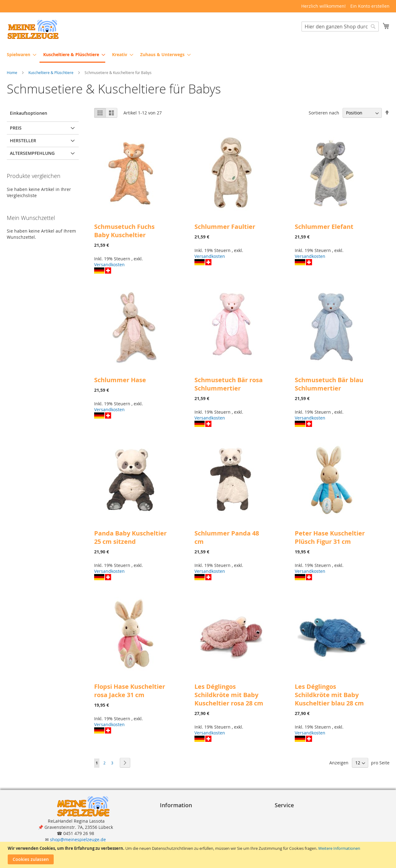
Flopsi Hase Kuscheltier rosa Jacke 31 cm (130, 691)
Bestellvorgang (292, 814)
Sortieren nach (324, 113)
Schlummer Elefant (324, 227)
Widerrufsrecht (178, 833)
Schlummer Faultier (225, 227)
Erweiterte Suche (295, 839)
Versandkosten (109, 265)
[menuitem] (20, 54)
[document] (199, 855)
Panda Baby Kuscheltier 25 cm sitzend (130, 538)
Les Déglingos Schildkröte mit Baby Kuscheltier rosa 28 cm (229, 695)
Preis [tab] (16, 128)
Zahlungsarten (292, 821)
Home (13, 73)
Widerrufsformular (182, 839)
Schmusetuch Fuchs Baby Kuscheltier (124, 231)
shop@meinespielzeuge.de (78, 839)
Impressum (174, 814)
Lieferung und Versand (301, 827)
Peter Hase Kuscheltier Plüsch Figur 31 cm (330, 538)
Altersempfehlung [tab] (32, 153)
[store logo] (33, 29)
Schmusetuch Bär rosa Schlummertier (229, 384)
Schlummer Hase (120, 380)
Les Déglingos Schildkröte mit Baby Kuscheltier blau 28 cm (329, 695)
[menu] (198, 55)
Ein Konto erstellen (370, 6)
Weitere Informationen (339, 848)
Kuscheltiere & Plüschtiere (51, 73)
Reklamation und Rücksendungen (312, 833)
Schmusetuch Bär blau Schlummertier (329, 384)
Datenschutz (175, 827)
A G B (168, 821)
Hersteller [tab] (23, 141)
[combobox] (340, 27)
